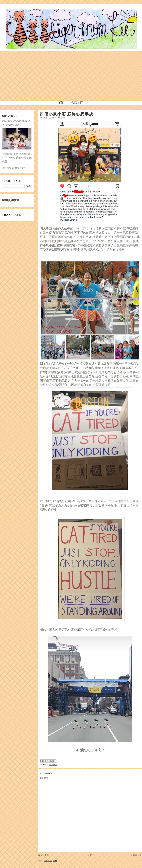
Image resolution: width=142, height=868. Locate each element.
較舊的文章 (136, 855)
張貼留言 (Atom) (51, 861)
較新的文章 (44, 855)
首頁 (60, 103)
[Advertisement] (71, 76)
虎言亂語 (53, 765)
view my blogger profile (13, 168)
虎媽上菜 (77, 103)
